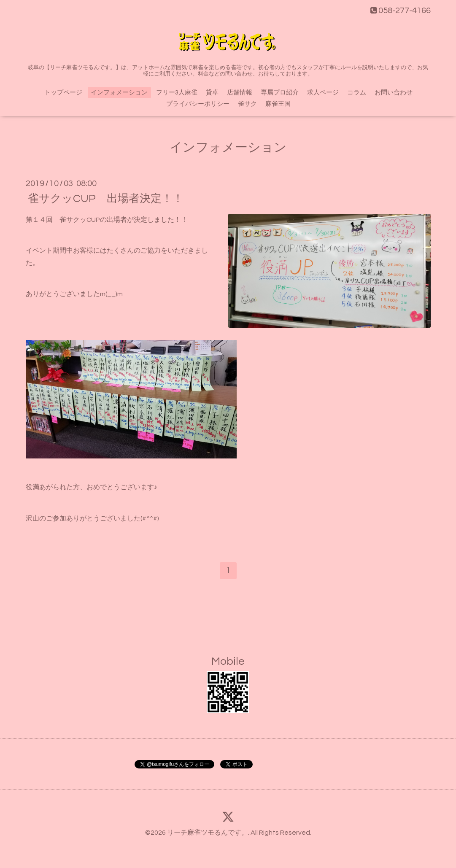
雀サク (247, 104)
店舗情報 (240, 93)
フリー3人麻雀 (177, 93)
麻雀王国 (278, 104)
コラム (357, 93)
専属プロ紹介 (280, 93)
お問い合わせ (394, 93)
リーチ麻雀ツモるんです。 (208, 833)
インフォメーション (119, 93)
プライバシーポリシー (198, 104)
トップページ (63, 93)
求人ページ (323, 93)
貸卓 (212, 93)
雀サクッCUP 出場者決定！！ (106, 198)
